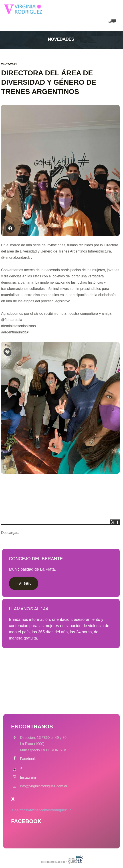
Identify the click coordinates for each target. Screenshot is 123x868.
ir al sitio (24, 583)
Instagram (28, 777)
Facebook (28, 759)
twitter (112, 522)
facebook (117, 522)
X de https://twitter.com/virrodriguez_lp (41, 810)
